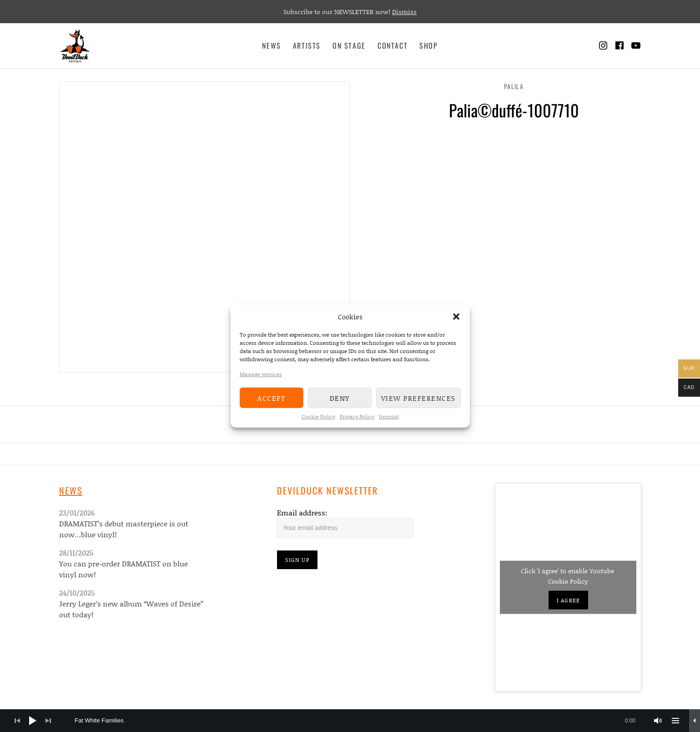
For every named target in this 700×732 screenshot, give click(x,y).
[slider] (360, 721)
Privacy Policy (357, 416)
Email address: (302, 512)
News (271, 45)
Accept (271, 398)
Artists (307, 45)
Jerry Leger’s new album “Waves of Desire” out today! (131, 609)
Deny (340, 398)
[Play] (33, 721)
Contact (393, 45)
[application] (350, 721)
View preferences (418, 398)
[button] (456, 317)
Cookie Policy (318, 416)
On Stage (349, 45)
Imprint (389, 416)
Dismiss (404, 12)
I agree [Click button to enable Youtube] (568, 600)
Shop (428, 45)
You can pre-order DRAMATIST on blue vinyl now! (123, 569)
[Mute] (658, 721)
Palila (514, 86)
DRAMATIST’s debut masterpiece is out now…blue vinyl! (124, 529)
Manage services (261, 374)
